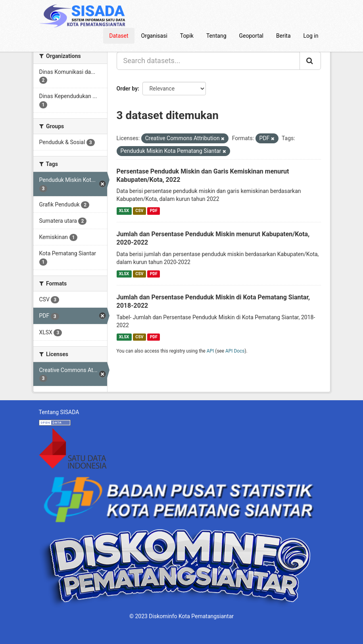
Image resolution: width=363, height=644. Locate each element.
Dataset (119, 36)
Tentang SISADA (59, 412)
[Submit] (310, 61)
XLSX (124, 211)
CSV (139, 211)
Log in (311, 36)
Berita (283, 36)
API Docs (235, 351)
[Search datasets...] (208, 61)
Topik (187, 36)
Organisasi (154, 36)
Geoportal (251, 36)
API (210, 351)
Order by (127, 89)
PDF (154, 211)
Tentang (216, 36)
